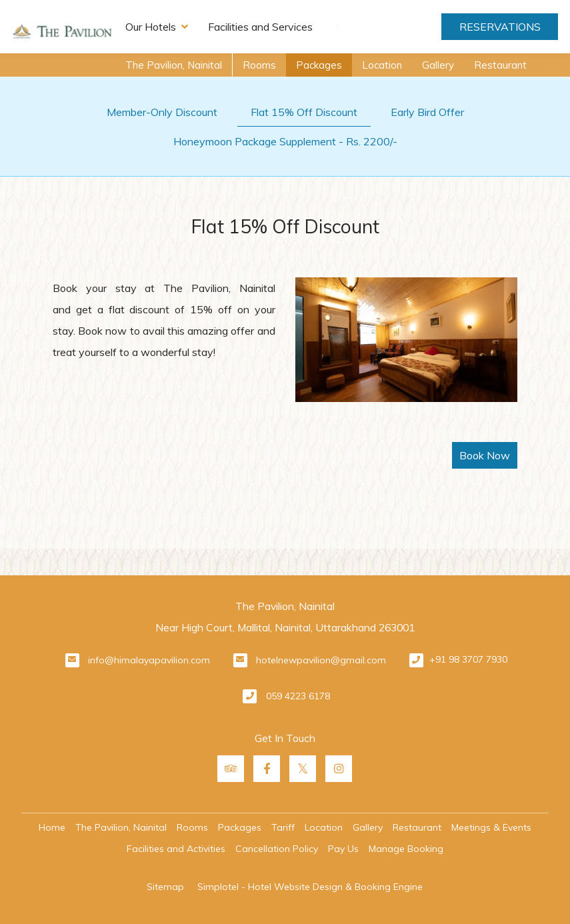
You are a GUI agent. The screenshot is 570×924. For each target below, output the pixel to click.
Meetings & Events (491, 827)
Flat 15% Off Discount (304, 112)
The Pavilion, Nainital (174, 65)
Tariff (283, 827)
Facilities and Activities (176, 849)
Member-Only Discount (162, 112)
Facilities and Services (260, 27)
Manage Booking (406, 849)
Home (52, 827)
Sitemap (165, 887)
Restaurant (500, 65)
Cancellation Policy (277, 849)
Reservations (500, 27)
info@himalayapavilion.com (149, 660)
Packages (319, 65)
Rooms (259, 65)
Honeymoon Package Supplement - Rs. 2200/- (285, 141)
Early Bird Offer (427, 112)
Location (382, 65)
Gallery (438, 65)
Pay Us (343, 849)
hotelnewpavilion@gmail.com (321, 660)
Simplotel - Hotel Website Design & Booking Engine (310, 887)
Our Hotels (157, 27)
